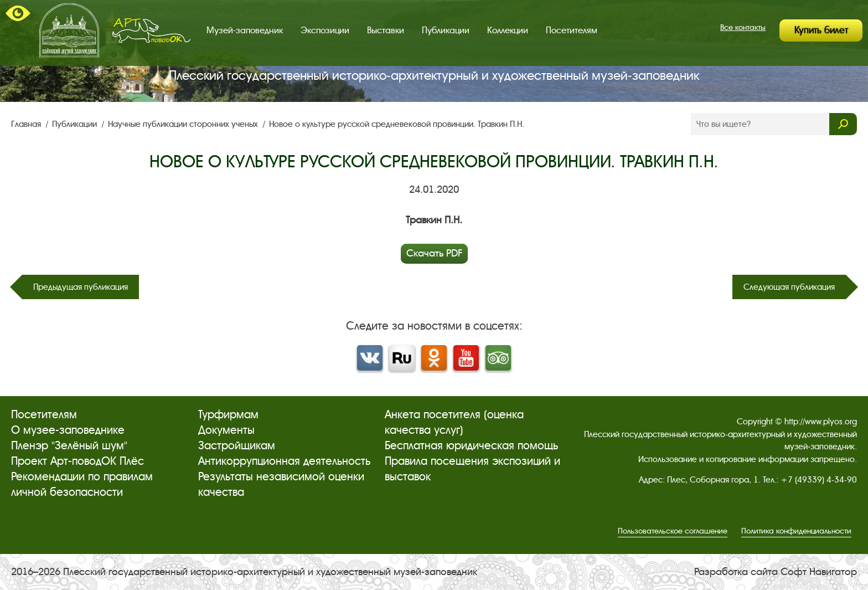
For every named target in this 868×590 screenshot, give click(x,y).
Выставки (386, 30)
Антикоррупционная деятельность (284, 461)
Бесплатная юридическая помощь (471, 446)
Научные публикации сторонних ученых (184, 124)
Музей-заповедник (245, 30)
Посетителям (572, 30)
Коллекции (508, 30)
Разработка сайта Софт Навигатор (776, 572)
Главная (27, 124)
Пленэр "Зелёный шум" (69, 446)
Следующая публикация (789, 287)
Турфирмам (228, 415)
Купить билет (821, 30)
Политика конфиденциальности (796, 531)
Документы (226, 430)
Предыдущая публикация (81, 287)
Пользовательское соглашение (673, 531)
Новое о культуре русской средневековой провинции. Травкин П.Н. (397, 124)
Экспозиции (325, 30)
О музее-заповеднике (68, 430)
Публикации (446, 30)
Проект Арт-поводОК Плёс (77, 461)
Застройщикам (237, 446)
